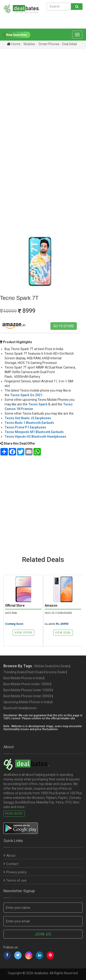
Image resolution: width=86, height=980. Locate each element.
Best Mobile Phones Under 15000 (27, 690)
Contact (11, 864)
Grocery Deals (55, 672)
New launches (16, 35)
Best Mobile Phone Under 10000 (27, 684)
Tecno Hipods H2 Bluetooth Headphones (35, 437)
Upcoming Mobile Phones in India (27, 702)
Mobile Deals (44, 666)
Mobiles (29, 44)
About (9, 856)
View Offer (23, 633)
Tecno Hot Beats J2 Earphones (28, 418)
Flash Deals (35, 672)
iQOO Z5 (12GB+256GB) (58, 613)
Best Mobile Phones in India (23, 678)
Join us (43, 934)
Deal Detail (69, 44)
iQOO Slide (11, 613)
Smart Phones (49, 44)
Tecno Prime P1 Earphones (25, 427)
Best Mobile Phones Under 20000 (27, 696)
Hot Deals (62, 666)
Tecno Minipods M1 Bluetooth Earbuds (34, 432)
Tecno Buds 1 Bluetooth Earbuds (29, 423)
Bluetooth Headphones (20, 708)
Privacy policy (15, 872)
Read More (14, 814)
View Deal (63, 633)
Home (14, 44)
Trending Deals (14, 672)
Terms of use (15, 880)
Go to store (64, 326)
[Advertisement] (43, 99)
